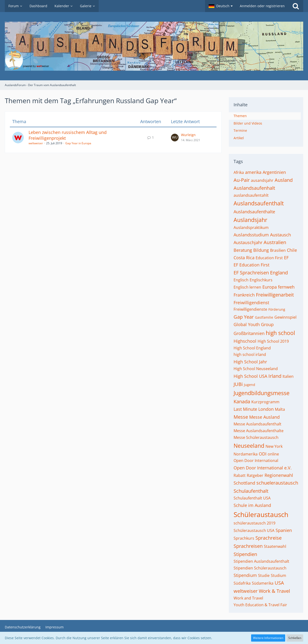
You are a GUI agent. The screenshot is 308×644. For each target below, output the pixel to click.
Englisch (241, 280)
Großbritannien (249, 333)
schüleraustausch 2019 (254, 523)
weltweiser (36, 143)
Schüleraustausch (261, 514)
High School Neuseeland (256, 369)
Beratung (243, 250)
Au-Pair (242, 180)
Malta (280, 409)
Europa (270, 287)
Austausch (281, 235)
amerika (253, 172)
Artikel (239, 138)
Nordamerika (246, 454)
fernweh (286, 287)
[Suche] (296, 6)
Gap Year (244, 317)
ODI (263, 454)
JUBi (238, 384)
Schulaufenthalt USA (252, 498)
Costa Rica (244, 258)
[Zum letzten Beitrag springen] (175, 138)
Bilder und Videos (248, 123)
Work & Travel (274, 591)
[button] (221, 6)
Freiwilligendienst (251, 303)
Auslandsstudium (251, 235)
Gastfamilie (264, 317)
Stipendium (245, 575)
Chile (292, 250)
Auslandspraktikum (251, 227)
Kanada (242, 401)
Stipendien (245, 554)
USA (279, 583)
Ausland (284, 180)
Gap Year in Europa (78, 143)
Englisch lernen (247, 287)
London (266, 409)
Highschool (245, 341)
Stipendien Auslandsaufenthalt (261, 561)
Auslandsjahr (250, 220)
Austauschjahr (248, 242)
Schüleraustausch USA (254, 530)
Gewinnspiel (285, 317)
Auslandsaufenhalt (254, 188)
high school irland (250, 354)
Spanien (284, 530)
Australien (275, 242)
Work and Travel (248, 598)
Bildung (261, 250)
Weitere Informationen (268, 638)
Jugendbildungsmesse (262, 393)
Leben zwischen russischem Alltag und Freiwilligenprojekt (68, 135)
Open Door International (256, 461)
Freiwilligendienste (250, 309)
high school (280, 333)
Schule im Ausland (252, 505)
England (279, 273)
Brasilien (278, 250)
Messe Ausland (264, 417)
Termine (240, 130)
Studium (278, 575)
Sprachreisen (248, 546)
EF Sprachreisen (251, 273)
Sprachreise (269, 538)
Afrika (239, 172)
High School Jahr (250, 362)
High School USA (250, 376)
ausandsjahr (262, 180)
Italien (288, 376)
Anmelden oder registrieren (262, 6)
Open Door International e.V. (263, 468)
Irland (275, 376)
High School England (252, 348)
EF (286, 258)
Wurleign (188, 135)
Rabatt (240, 475)
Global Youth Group (254, 324)
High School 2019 (273, 341)
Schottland (244, 483)
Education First (269, 258)
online (273, 454)
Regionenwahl (279, 475)
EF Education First (251, 265)
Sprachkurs (244, 538)
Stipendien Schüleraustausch (260, 568)
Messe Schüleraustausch (256, 437)
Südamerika (263, 583)
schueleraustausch (277, 483)
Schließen (295, 638)
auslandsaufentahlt (251, 195)
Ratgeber (255, 475)
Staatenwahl (275, 546)
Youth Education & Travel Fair (260, 605)
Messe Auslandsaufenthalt (257, 424)
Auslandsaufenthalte (254, 212)
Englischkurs (261, 280)
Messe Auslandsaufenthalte (259, 431)
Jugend (250, 385)
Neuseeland (249, 446)
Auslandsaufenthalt (259, 203)
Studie (264, 575)
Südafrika (242, 583)
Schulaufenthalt (251, 491)
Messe (241, 417)
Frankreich (244, 295)
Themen (240, 116)
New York (274, 446)
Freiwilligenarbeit (275, 295)
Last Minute (245, 409)
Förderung (277, 309)
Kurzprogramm (265, 402)
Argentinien (274, 172)
